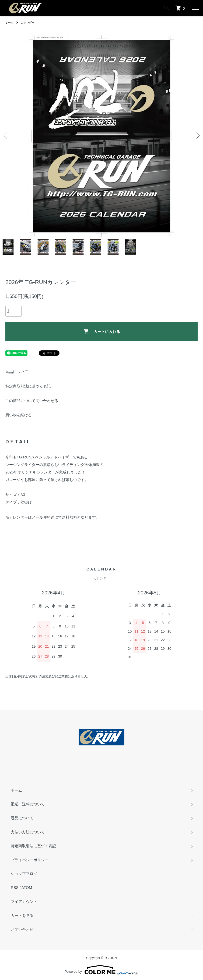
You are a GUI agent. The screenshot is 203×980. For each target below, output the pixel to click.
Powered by (101, 970)
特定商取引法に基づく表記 (28, 386)
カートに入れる (102, 331)
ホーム (9, 22)
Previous (6, 136)
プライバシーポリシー (30, 860)
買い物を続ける (19, 415)
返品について (17, 372)
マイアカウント (24, 902)
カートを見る (22, 916)
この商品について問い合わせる (32, 401)
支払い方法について (28, 832)
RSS (15, 888)
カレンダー (28, 22)
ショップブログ (24, 874)
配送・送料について (28, 804)
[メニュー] (195, 8)
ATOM (27, 888)
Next (197, 136)
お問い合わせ (22, 929)
